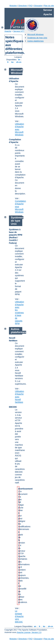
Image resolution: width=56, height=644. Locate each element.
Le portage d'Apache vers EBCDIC (19, 616)
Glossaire (38, 6)
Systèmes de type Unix (37, 38)
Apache (8, 31)
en (19, 60)
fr (8, 62)
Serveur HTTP (19, 31)
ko (12, 62)
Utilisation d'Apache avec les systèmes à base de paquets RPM (19, 313)
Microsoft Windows (35, 34)
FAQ (30, 6)
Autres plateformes (35, 41)
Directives (23, 6)
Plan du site (49, 6)
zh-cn (19, 62)
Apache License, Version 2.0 (29, 632)
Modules (13, 6)
